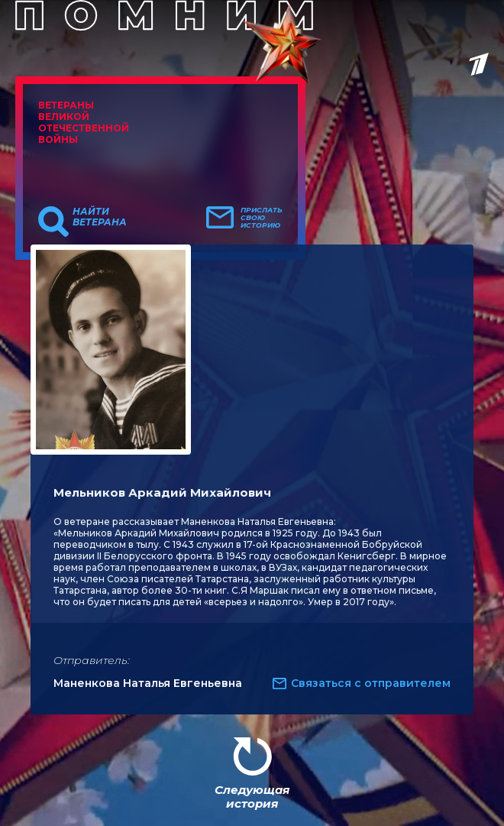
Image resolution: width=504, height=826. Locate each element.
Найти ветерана (100, 217)
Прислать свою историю (262, 218)
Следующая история (252, 797)
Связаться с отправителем (371, 683)
